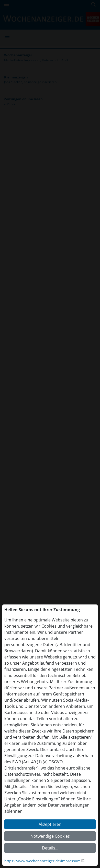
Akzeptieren (50, 824)
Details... (50, 848)
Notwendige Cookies (50, 836)
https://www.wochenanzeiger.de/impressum (42, 861)
